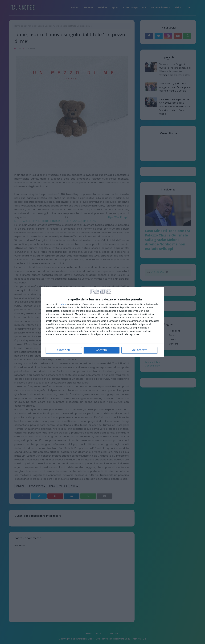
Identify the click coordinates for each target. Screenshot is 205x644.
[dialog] (102, 322)
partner (62, 304)
